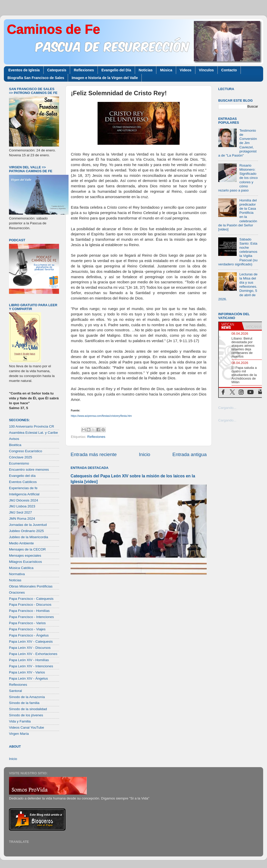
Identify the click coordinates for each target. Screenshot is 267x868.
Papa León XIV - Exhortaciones (33, 654)
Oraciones (17, 592)
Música (166, 70)
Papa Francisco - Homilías (29, 611)
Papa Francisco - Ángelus (29, 635)
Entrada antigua (190, 454)
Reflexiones (84, 70)
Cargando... (227, 408)
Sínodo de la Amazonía (27, 697)
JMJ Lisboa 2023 (22, 506)
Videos (186, 70)
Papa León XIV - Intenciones (31, 666)
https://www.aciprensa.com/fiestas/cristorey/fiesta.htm (101, 416)
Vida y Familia (20, 721)
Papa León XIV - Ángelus (28, 678)
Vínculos (206, 70)
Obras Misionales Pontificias (31, 586)
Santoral (15, 691)
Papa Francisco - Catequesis (31, 599)
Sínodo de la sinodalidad (28, 709)
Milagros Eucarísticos (25, 562)
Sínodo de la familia (24, 703)
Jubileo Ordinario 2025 (26, 531)
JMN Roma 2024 (22, 519)
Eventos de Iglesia (24, 70)
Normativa (17, 574)
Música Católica (21, 568)
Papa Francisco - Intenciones (31, 617)
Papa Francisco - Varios (27, 623)
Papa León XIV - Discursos (30, 648)
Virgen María (19, 734)
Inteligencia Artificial (24, 494)
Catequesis (57, 70)
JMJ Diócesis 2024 (23, 500)
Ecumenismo (19, 463)
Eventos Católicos (23, 482)
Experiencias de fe (23, 488)
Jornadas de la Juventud (28, 525)
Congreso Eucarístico (26, 451)
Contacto (229, 70)
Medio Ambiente (21, 543)
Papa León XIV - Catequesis (31, 642)
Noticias (146, 70)
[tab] (230, 326)
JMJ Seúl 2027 (20, 512)
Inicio (145, 454)
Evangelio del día (22, 476)
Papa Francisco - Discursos (30, 605)
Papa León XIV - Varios (27, 672)
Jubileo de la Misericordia (28, 537)
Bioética (15, 445)
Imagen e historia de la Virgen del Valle (105, 78)
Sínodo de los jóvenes (26, 715)
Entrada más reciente (94, 454)
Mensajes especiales (25, 556)
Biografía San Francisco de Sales (36, 78)
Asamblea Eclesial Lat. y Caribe (34, 433)
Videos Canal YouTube (27, 727)
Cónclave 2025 (21, 457)
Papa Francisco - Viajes (27, 629)
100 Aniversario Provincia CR (32, 426)
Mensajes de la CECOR (27, 549)
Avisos (14, 439)
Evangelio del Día (116, 70)
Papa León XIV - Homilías (29, 660)
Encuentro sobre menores (29, 470)
